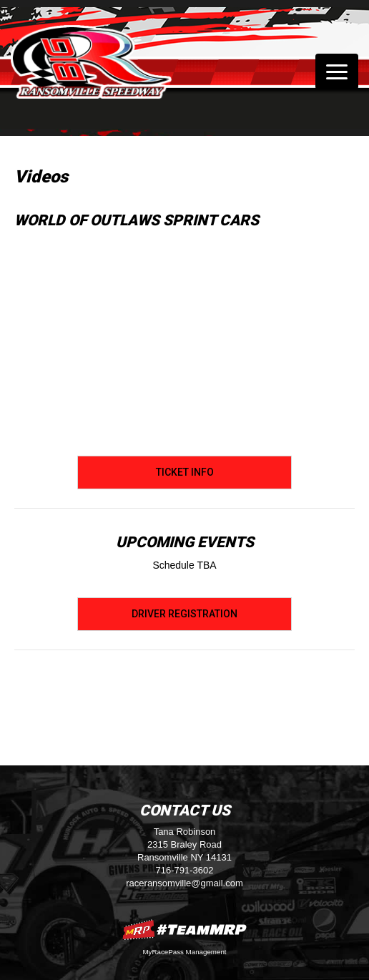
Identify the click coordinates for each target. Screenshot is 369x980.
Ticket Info (185, 472)
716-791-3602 (185, 870)
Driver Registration (184, 614)
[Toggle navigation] (337, 72)
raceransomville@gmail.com (184, 883)
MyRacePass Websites (184, 930)
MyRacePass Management (184, 952)
